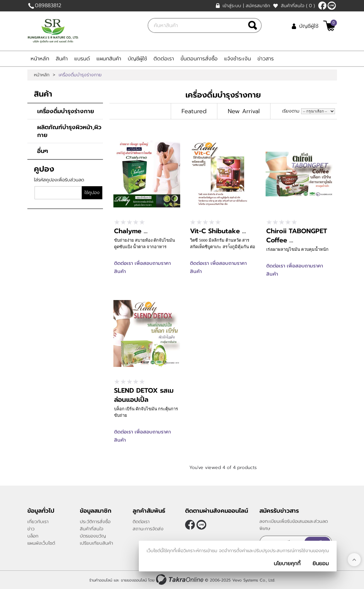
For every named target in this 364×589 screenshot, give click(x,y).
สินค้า (62, 59)
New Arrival (244, 111)
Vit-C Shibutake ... (218, 231)
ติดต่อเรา (164, 59)
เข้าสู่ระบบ (232, 6)
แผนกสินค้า (109, 59)
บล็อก (33, 536)
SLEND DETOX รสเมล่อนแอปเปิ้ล (144, 395)
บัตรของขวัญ (93, 536)
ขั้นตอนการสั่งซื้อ (199, 59)
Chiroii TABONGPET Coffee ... (297, 235)
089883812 (48, 6)
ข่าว (31, 529)
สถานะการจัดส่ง (148, 529)
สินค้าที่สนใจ (298, 6)
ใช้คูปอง (92, 193)
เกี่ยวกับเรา (38, 522)
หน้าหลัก (40, 59)
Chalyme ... (131, 231)
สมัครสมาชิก (258, 6)
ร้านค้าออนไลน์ (101, 580)
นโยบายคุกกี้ (287, 564)
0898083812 (332, 6)
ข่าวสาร (266, 59)
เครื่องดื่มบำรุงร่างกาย (66, 111)
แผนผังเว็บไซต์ (41, 543)
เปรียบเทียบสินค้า (96, 543)
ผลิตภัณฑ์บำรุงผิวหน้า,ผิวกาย (69, 131)
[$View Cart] (329, 26)
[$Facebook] (322, 6)
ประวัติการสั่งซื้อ (95, 522)
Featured (194, 111)
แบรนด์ (82, 59)
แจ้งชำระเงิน (238, 59)
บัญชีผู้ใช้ (309, 26)
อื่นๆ (43, 151)
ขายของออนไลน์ (134, 580)
